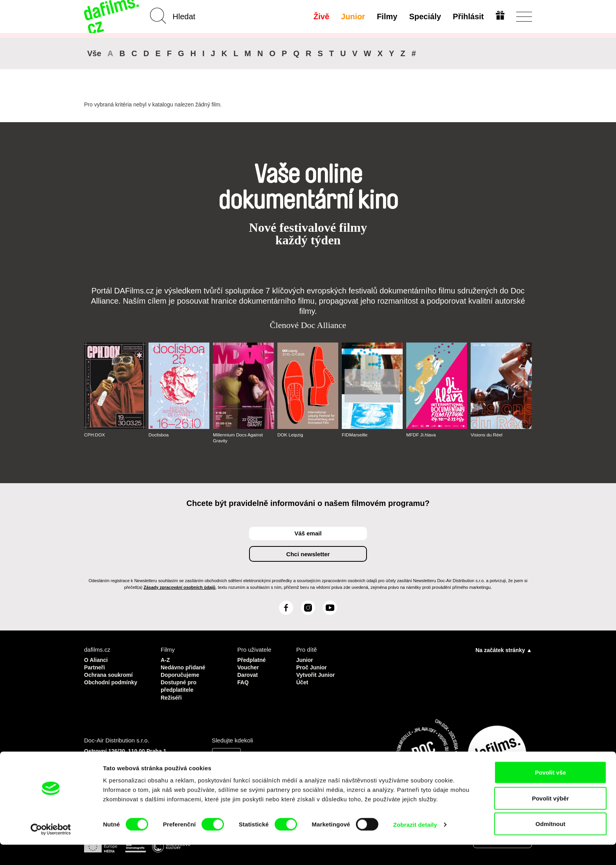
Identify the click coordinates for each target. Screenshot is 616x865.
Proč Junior (313, 666)
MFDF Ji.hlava (421, 435)
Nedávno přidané (185, 666)
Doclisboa (159, 435)
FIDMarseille (355, 435)
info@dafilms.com (128, 772)
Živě (321, 16)
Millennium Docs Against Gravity (239, 438)
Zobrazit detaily (415, 845)
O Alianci (97, 659)
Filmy (386, 16)
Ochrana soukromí (110, 673)
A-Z (166, 659)
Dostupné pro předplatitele (180, 684)
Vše (94, 53)
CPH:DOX (95, 435)
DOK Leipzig (291, 435)
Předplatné (253, 659)
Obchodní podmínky (113, 681)
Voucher (249, 666)
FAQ (243, 681)
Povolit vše (550, 793)
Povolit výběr (550, 818)
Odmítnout (550, 844)
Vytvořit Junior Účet (317, 677)
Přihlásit (467, 16)
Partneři (95, 666)
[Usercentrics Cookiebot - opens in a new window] (51, 850)
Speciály (424, 16)
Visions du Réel (487, 435)
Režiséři (172, 695)
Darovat (248, 673)
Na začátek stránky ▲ (504, 650)
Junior (352, 16)
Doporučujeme (181, 673)
